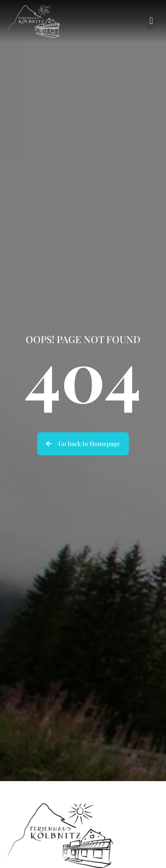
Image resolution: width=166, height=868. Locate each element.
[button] (151, 22)
